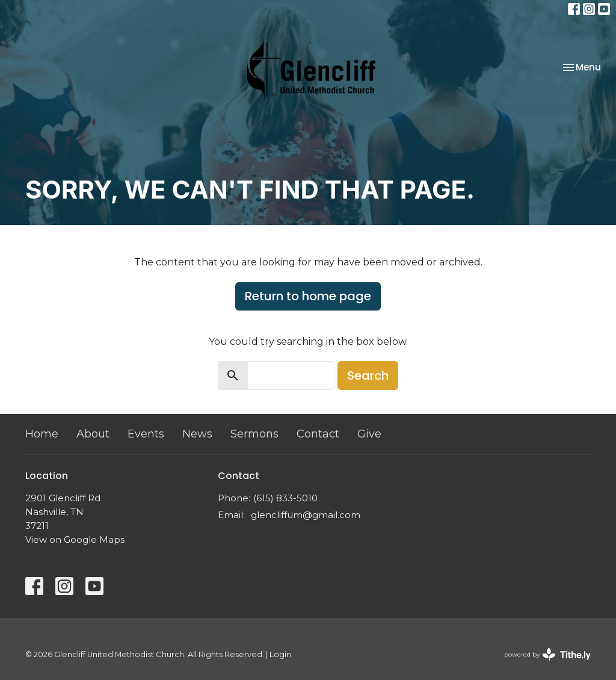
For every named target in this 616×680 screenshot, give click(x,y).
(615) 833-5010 (285, 498)
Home (42, 434)
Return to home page (308, 296)
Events (146, 434)
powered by (547, 654)
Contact (318, 434)
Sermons (254, 434)
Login (280, 654)
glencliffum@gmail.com (306, 515)
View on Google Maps (75, 539)
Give (369, 434)
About (93, 434)
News (197, 434)
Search (368, 376)
